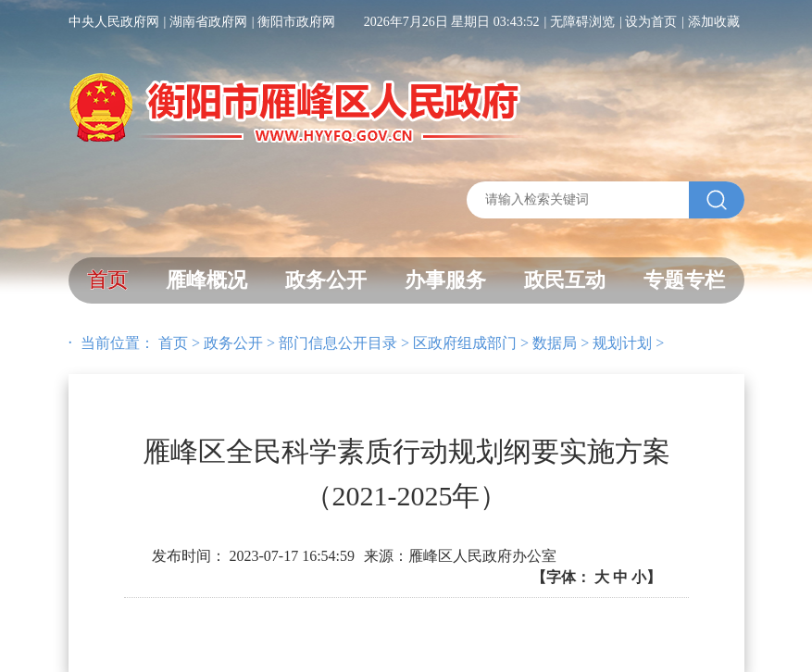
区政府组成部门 (465, 343)
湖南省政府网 (208, 22)
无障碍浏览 (582, 22)
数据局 (555, 343)
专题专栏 (684, 280)
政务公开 (326, 280)
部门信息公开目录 (338, 343)
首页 (107, 280)
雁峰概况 (206, 280)
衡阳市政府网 (296, 22)
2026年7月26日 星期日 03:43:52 (452, 22)
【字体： (596, 577)
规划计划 (622, 343)
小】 (646, 577)
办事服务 (445, 280)
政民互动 (565, 280)
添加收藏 (714, 22)
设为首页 (651, 22)
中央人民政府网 (114, 22)
